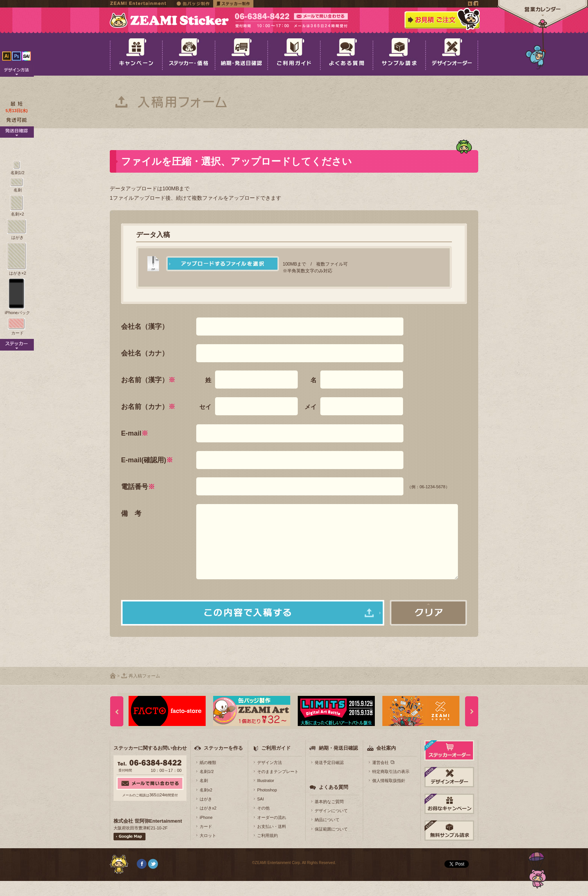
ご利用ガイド (276, 763)
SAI (261, 814)
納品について (327, 835)
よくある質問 (333, 802)
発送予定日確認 (329, 778)
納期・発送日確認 (338, 763)
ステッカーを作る (223, 763)
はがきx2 (208, 823)
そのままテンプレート (278, 787)
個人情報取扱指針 (389, 796)
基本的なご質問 (329, 817)
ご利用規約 (267, 850)
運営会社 (380, 778)
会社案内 (386, 763)
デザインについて (331, 826)
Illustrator (266, 796)
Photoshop (267, 805)
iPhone (206, 832)
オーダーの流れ (272, 832)
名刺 (204, 796)
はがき (206, 814)
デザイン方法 (270, 778)
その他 (263, 823)
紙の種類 (208, 778)
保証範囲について (331, 844)
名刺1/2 (207, 787)
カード (206, 841)
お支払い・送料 (272, 841)
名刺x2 (206, 805)
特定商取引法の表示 (391, 787)
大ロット (208, 850)
